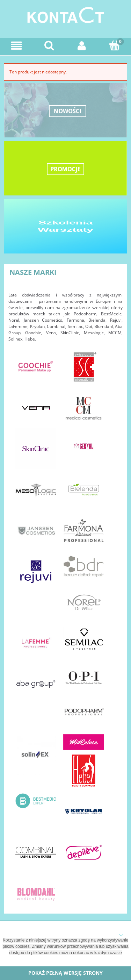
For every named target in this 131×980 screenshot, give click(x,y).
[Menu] (16, 46)
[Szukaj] (49, 45)
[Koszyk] (115, 45)
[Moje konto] (82, 46)
